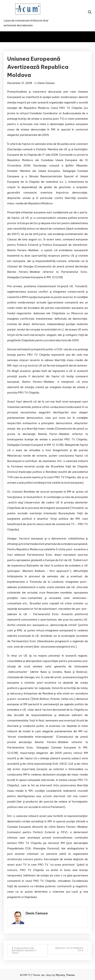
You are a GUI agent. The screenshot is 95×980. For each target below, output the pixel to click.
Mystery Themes (65, 975)
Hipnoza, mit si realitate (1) (69, 949)
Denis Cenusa (46, 83)
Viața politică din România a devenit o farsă (24, 950)
